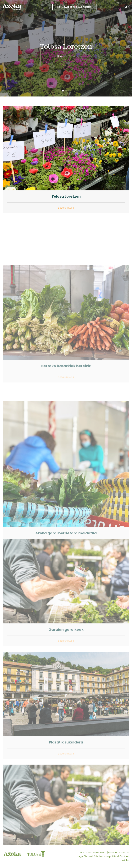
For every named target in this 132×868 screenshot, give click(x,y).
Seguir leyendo (66, 56)
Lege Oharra (85, 856)
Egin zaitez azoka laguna (74, 7)
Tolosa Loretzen (66, 47)
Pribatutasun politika (106, 856)
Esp (127, 7)
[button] (63, 91)
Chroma (124, 852)
